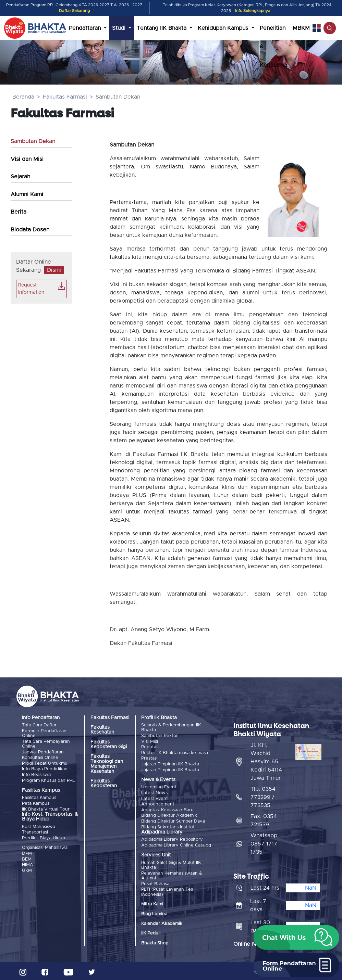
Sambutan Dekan (33, 141)
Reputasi (150, 747)
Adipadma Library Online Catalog (176, 844)
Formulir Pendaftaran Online (44, 733)
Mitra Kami (152, 903)
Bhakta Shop (155, 942)
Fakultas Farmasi (65, 97)
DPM (27, 852)
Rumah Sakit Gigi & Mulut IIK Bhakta (171, 864)
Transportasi (35, 832)
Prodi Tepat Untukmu (45, 763)
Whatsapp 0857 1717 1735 (264, 842)
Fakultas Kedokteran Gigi (109, 744)
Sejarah (20, 177)
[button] (296, 938)
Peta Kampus (36, 803)
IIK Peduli (151, 932)
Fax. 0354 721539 (264, 819)
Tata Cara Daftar (39, 725)
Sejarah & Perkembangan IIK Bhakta (171, 728)
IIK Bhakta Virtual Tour (46, 808)
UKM (27, 869)
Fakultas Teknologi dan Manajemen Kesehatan (107, 764)
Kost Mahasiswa (39, 826)
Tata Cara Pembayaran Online (46, 744)
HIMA (28, 864)
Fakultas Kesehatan (102, 730)
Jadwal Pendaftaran (43, 752)
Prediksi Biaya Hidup (44, 837)
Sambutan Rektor (160, 736)
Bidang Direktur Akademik (169, 815)
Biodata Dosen (30, 230)
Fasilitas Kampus (39, 797)
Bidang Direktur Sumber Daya (173, 820)
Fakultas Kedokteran (104, 784)
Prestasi (149, 758)
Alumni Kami (27, 194)
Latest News (154, 792)
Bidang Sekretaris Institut (168, 826)
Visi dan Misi (27, 159)
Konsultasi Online (40, 757)
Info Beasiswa (36, 774)
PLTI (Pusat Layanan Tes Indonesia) (167, 890)
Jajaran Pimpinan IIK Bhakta (170, 764)
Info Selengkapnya (253, 11)
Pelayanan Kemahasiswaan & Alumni (172, 874)
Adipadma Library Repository (172, 838)
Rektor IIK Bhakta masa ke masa (175, 753)
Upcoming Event (159, 787)
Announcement (158, 804)
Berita (19, 212)
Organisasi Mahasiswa (45, 847)
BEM (27, 858)
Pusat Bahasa (155, 883)
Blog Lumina (154, 913)
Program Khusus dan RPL (48, 780)
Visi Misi (150, 741)
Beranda (23, 97)
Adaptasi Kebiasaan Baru (167, 809)
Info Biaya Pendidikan (45, 769)
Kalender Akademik (162, 922)
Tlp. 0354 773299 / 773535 (263, 796)
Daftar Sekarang (74, 11)
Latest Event (155, 798)
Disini (54, 270)
